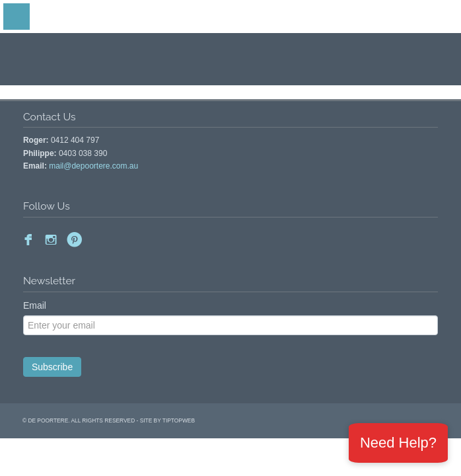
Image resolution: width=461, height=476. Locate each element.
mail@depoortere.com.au (93, 166)
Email (35, 305)
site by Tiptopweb (167, 420)
